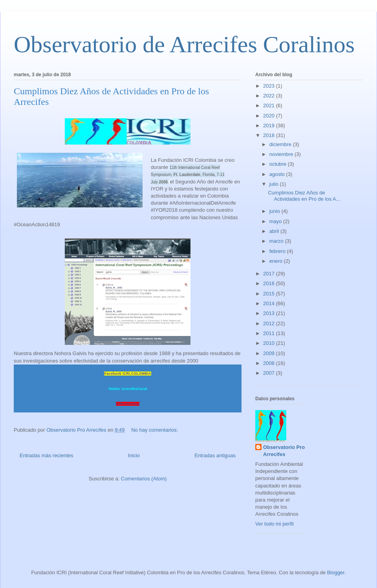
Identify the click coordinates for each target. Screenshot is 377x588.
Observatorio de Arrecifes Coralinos (184, 44)
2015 (270, 294)
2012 (270, 323)
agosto (278, 174)
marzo (277, 241)
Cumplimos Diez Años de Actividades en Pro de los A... (304, 196)
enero (277, 261)
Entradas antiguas (215, 455)
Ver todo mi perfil (275, 524)
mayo (276, 221)
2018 (270, 135)
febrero (278, 251)
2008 (270, 363)
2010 (270, 343)
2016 (270, 283)
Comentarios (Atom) (144, 479)
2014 (270, 303)
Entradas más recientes (47, 455)
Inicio (134, 455)
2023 (270, 86)
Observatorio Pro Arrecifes (284, 451)
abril (275, 231)
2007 (270, 373)
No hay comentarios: (155, 430)
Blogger (336, 572)
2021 (270, 105)
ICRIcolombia (128, 404)
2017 (270, 274)
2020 (270, 116)
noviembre (282, 154)
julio (275, 184)
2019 (270, 125)
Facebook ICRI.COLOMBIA (128, 374)
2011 (270, 333)
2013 (270, 313)
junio (275, 211)
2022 (270, 96)
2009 (270, 353)
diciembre (281, 144)
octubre (279, 164)
